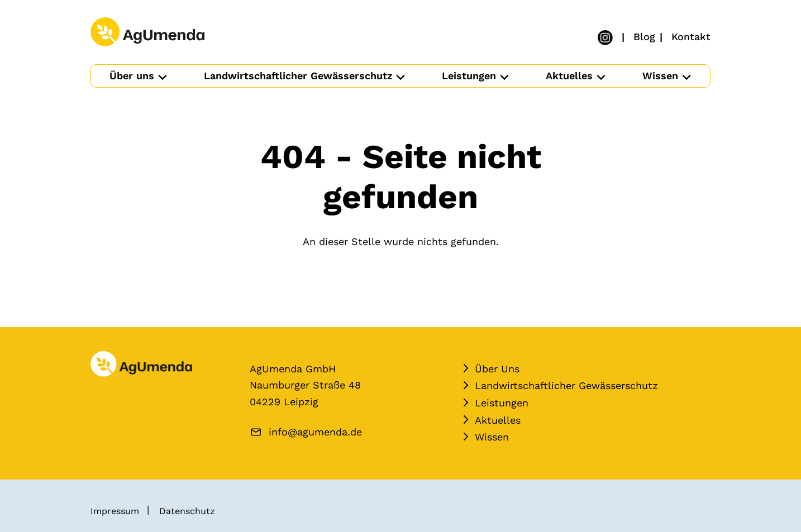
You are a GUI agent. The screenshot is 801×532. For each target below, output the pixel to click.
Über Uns (497, 369)
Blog (644, 36)
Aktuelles (569, 76)
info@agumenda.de (315, 432)
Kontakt (691, 36)
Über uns (132, 76)
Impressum (115, 511)
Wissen (660, 76)
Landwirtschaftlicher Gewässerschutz (298, 76)
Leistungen (469, 76)
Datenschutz (187, 511)
